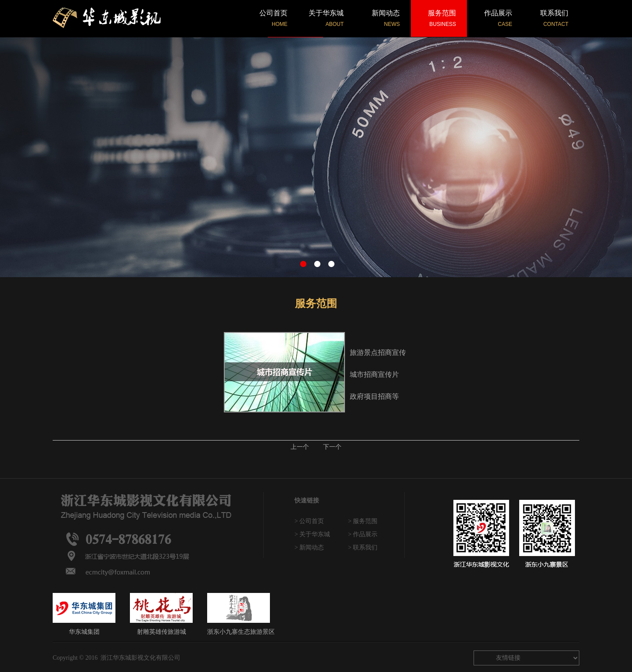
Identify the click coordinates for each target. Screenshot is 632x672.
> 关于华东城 (312, 534)
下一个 (332, 447)
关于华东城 (326, 18)
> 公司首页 (309, 521)
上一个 (300, 447)
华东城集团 (84, 614)
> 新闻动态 (309, 547)
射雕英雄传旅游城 (161, 614)
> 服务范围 (363, 521)
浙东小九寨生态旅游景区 (241, 614)
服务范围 (442, 18)
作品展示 (498, 18)
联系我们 (554, 18)
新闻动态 (386, 18)
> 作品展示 (363, 534)
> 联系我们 (363, 547)
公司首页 (273, 18)
